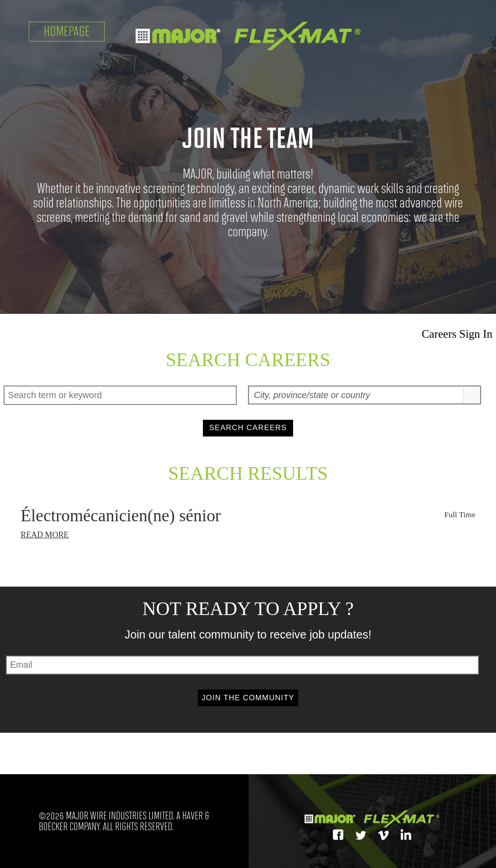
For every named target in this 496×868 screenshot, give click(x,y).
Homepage (67, 31)
